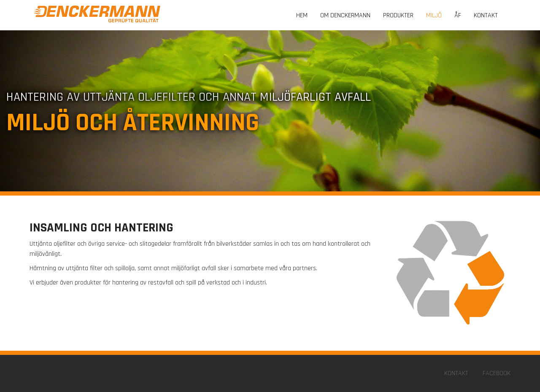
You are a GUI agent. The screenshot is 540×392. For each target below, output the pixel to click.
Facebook (497, 373)
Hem (302, 15)
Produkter (398, 15)
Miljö (434, 15)
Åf (458, 15)
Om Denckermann (345, 15)
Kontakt (486, 15)
